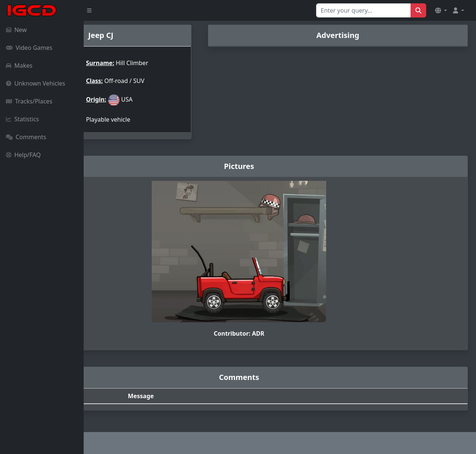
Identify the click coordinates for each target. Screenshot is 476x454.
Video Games (29, 48)
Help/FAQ (23, 155)
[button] (441, 10)
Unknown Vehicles (36, 83)
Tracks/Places (29, 101)
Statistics (22, 119)
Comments (26, 137)
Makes (19, 65)
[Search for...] (364, 10)
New (16, 30)
